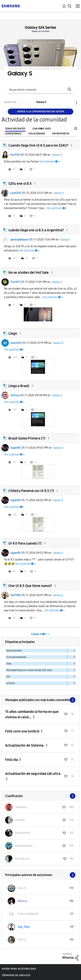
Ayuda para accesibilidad (19, 969)
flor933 (15, 155)
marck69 (16, 343)
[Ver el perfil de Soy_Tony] (24, 927)
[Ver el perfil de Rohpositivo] (22, 833)
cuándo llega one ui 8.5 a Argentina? (36, 230)
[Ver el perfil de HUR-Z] (22, 940)
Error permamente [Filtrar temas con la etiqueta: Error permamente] (16, 657)
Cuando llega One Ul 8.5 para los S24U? (38, 145)
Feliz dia (12, 760)
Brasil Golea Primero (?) (27, 438)
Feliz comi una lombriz (23, 731)
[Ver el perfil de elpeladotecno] (24, 846)
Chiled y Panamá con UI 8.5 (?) (31, 491)
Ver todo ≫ (41, 700)
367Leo (15, 395)
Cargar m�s (39, 634)
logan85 (15, 448)
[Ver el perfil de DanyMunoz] (22, 859)
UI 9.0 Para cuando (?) (25, 543)
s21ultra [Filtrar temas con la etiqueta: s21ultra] (11, 683)
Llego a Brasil (19, 386)
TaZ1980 (16, 595)
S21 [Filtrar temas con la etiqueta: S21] (8, 677)
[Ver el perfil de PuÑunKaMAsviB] (28, 914)
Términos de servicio (16, 975)
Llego (13, 333)
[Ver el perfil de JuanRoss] (21, 807)
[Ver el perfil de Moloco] (22, 901)
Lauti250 (16, 193)
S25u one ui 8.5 (20, 183)
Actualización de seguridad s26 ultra (33, 774)
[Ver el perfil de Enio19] (22, 888)
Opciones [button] (70, 103)
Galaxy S (57, 155)
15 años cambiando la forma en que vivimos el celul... (32, 714)
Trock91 (15, 282)
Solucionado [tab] (37, 134)
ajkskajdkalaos (20, 240)
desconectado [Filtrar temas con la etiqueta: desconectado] (14, 651)
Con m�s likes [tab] (42, 129)
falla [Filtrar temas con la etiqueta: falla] (9, 664)
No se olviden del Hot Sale (29, 272)
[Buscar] (40, 89)
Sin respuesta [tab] (61, 134)
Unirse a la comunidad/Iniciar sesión (40, 112)
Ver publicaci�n (49, 161)
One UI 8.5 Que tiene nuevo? (30, 586)
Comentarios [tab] (13, 134)
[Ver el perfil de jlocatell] (20, 820)
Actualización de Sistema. (25, 745)
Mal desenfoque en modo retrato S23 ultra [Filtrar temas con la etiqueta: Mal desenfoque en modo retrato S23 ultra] (29, 670)
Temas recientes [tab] (15, 129)
